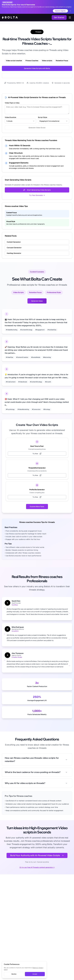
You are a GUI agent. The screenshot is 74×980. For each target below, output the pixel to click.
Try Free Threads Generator (37, 75)
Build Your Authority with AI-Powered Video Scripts (37, 855)
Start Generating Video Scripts (37, 190)
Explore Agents (60, 11)
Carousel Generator (14, 248)
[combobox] (20, 121)
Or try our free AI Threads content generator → (37, 867)
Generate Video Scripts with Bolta (37, 68)
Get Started (59, 17)
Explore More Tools (37, 507)
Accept (35, 974)
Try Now (37, 454)
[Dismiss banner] (70, 11)
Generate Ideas (37, 301)
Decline (14, 974)
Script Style (43, 117)
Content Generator (14, 242)
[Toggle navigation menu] (70, 18)
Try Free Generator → (37, 195)
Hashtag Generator (14, 253)
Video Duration (10, 117)
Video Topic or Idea (12, 103)
